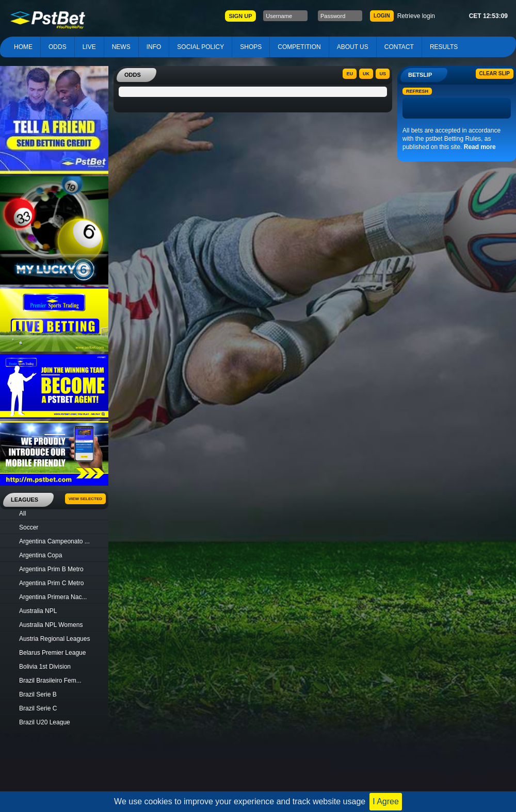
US (383, 74)
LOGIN (382, 16)
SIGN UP (240, 16)
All (22, 513)
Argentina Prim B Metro (51, 569)
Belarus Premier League (52, 653)
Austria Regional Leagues (54, 639)
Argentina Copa (41, 555)
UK (366, 74)
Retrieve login (416, 16)
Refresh (417, 91)
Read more (480, 147)
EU (350, 74)
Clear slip (495, 73)
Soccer (29, 527)
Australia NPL (38, 611)
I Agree (386, 801)
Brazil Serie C (38, 708)
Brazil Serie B (38, 694)
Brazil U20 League (45, 722)
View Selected (85, 499)
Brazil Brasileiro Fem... (50, 681)
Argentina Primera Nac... (53, 597)
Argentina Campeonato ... (54, 541)
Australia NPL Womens (51, 625)
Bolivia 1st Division (45, 667)
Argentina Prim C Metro (51, 583)
